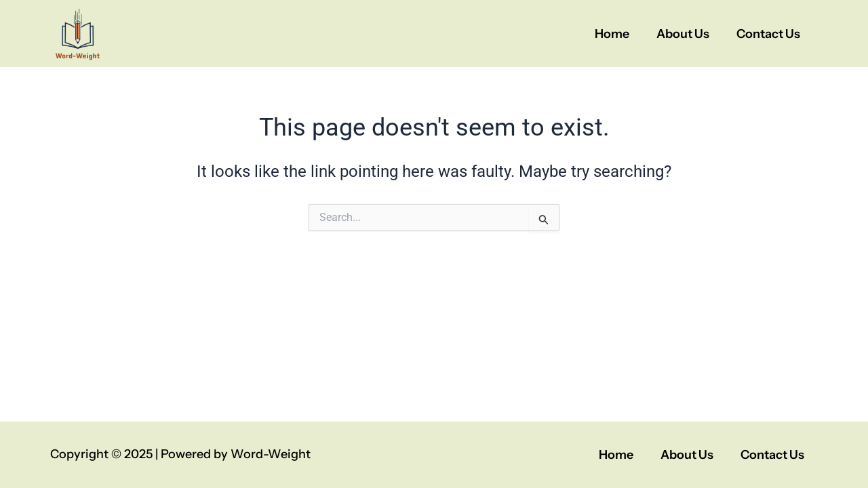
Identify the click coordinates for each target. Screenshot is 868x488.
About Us (683, 34)
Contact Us (768, 34)
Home (612, 34)
